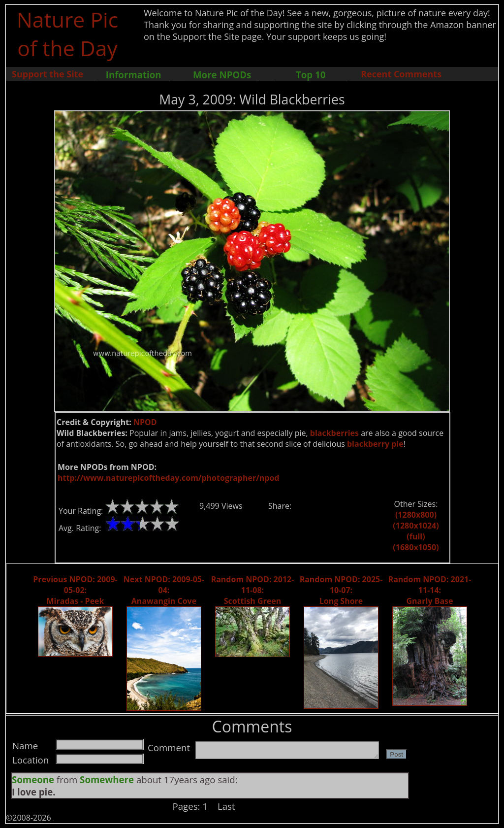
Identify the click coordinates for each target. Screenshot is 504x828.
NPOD (145, 422)
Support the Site (47, 74)
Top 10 (311, 75)
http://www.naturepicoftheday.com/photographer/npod (168, 478)
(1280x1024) (416, 526)
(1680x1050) (416, 547)
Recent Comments (401, 74)
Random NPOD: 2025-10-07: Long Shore (341, 590)
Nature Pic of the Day (68, 33)
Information (134, 75)
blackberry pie (375, 444)
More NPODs (222, 75)
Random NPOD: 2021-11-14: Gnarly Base (430, 590)
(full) (416, 536)
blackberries (334, 433)
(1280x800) (416, 515)
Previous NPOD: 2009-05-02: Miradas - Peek (75, 590)
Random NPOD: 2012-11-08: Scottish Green (253, 590)
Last (226, 806)
